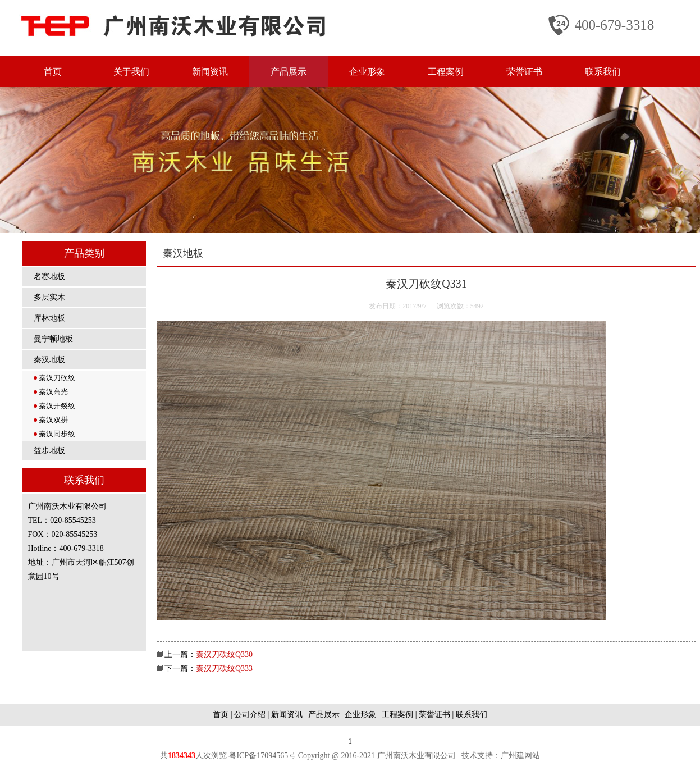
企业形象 (367, 72)
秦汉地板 (49, 360)
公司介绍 (250, 715)
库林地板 (49, 318)
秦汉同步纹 (54, 434)
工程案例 (446, 72)
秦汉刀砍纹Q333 (224, 669)
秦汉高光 (51, 392)
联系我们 (603, 72)
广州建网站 (520, 756)
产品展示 (289, 72)
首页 (53, 72)
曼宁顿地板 (53, 339)
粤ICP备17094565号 (262, 756)
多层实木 (49, 297)
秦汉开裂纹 (54, 406)
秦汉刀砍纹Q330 (224, 654)
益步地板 (49, 451)
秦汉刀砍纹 (54, 378)
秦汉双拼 (51, 420)
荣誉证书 (524, 72)
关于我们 (131, 72)
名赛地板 (49, 277)
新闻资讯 (210, 72)
